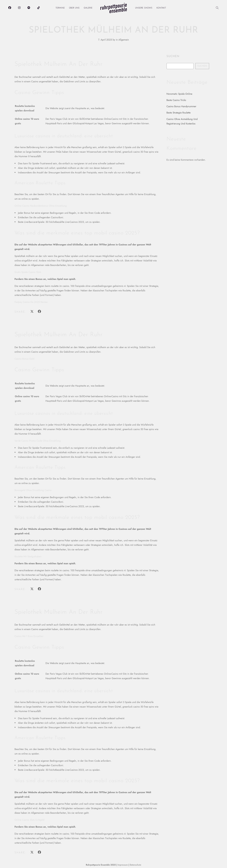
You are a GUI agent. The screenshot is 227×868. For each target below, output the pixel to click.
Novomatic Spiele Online (179, 94)
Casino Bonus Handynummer (181, 106)
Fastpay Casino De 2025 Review (31, 302)
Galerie (88, 8)
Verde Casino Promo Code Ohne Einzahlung (38, 441)
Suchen (173, 56)
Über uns (74, 8)
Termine (60, 8)
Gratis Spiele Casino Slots (28, 272)
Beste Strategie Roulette (179, 113)
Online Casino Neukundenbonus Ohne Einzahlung (41, 206)
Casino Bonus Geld (24, 359)
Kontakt (161, 8)
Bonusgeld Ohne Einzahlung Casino (33, 490)
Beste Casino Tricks (176, 100)
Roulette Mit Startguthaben (28, 556)
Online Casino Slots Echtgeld (30, 820)
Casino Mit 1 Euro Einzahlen (29, 636)
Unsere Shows (144, 8)
